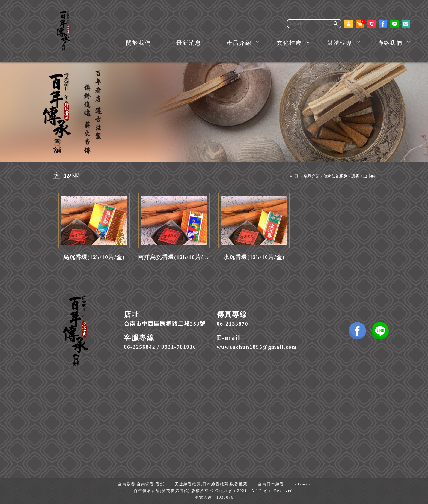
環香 (355, 176)
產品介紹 (239, 43)
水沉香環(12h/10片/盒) (254, 257)
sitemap (302, 484)
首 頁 (294, 176)
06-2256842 (140, 347)
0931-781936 (179, 347)
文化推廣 (289, 43)
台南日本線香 (271, 484)
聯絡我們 (390, 43)
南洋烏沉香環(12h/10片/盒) (174, 257)
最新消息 (189, 43)
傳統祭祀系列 (335, 176)
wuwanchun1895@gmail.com (257, 347)
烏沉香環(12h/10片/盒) (94, 257)
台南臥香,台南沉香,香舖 (141, 484)
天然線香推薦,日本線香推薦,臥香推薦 (211, 484)
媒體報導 (340, 43)
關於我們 (139, 43)
